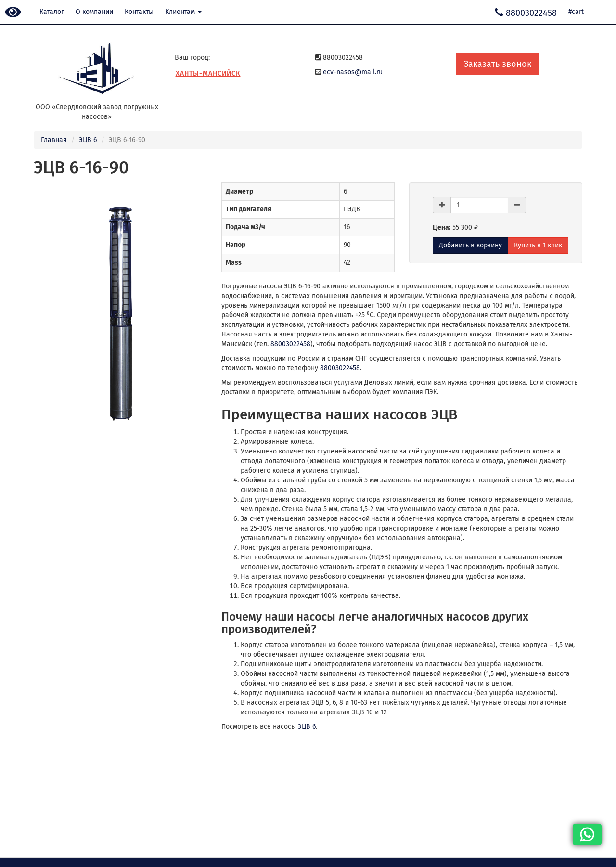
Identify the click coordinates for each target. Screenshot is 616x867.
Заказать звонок (498, 64)
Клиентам (183, 12)
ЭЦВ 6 (88, 140)
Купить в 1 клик (538, 245)
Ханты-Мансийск (208, 73)
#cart (576, 12)
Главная (54, 140)
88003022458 (290, 344)
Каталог (52, 12)
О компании (94, 12)
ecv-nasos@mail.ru (353, 72)
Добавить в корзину (470, 245)
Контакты (139, 12)
